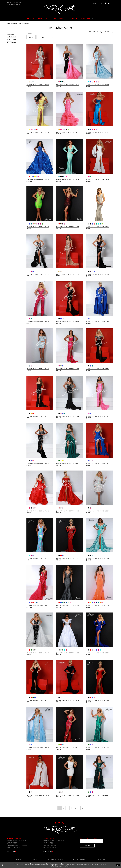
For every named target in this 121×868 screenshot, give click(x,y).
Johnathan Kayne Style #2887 (97, 795)
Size (31, 37)
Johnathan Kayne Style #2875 (97, 748)
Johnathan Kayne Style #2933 (38, 85)
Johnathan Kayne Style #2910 (68, 558)
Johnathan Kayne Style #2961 (97, 464)
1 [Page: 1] (59, 808)
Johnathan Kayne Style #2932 (68, 274)
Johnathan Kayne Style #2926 (68, 369)
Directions (11, 851)
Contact (20, 860)
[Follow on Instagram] (64, 823)
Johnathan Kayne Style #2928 (97, 369)
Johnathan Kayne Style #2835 (68, 132)
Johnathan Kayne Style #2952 (68, 464)
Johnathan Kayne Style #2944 (38, 464)
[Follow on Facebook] (57, 823)
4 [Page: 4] (71, 808)
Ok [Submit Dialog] (118, 865)
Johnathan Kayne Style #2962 (38, 511)
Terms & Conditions (80, 860)
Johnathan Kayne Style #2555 (38, 653)
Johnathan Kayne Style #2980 (97, 511)
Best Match (93, 32)
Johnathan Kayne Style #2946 (68, 322)
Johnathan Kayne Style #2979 (38, 369)
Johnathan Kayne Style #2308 (97, 606)
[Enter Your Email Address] (92, 841)
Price (53, 37)
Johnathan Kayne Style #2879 (38, 795)
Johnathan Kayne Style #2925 (38, 322)
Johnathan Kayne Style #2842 (97, 132)
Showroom (86, 18)
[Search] (93, 18)
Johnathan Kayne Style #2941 (68, 416)
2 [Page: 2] (63, 808)
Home (8, 24)
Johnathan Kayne (16, 24)
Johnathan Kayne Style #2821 (68, 700)
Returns (36, 860)
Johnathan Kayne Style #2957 (97, 322)
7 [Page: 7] (79, 808)
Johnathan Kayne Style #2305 (68, 606)
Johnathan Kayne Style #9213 (97, 227)
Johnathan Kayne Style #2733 (38, 700)
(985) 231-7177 (17, 4)
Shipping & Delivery (56, 860)
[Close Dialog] (3, 865)
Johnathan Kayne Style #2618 (38, 179)
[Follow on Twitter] (60, 823)
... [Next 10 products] (75, 808)
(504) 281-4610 (18, 3)
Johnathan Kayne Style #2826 (38, 748)
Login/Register (98, 3)
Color (42, 37)
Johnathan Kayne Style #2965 (68, 511)
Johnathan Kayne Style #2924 (38, 274)
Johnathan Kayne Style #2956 (38, 132)
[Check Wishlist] (105, 3)
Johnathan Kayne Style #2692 (68, 653)
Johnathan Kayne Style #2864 (97, 179)
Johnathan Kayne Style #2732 (38, 606)
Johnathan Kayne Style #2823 (97, 700)
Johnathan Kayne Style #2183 (38, 227)
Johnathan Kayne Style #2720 (97, 653)
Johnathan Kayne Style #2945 (68, 85)
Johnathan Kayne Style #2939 (38, 416)
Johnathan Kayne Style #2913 (97, 558)
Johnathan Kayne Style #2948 (97, 274)
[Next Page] (83, 808)
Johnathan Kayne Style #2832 (38, 558)
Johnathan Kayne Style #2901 (68, 179)
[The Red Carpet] (60, 10)
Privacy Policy (102, 860)
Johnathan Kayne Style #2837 (68, 748)
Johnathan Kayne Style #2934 (97, 85)
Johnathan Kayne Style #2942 (97, 416)
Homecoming (26, 24)
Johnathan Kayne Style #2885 (68, 795)
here (68, 866)
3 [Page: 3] (67, 808)
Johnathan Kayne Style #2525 (68, 227)
